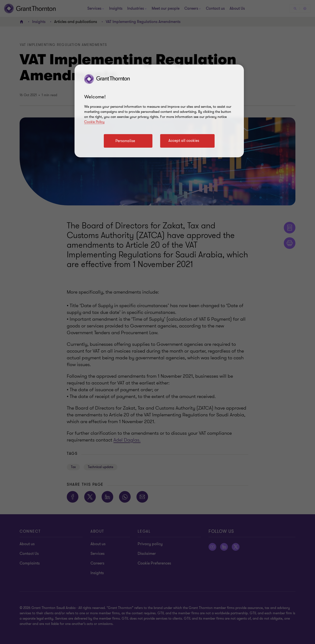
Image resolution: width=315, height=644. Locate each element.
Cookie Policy (94, 122)
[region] (159, 111)
